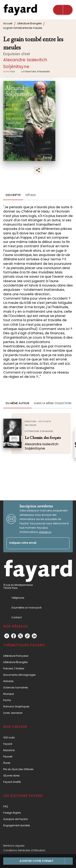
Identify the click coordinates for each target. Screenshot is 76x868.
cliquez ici (45, 532)
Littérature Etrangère (29, 23)
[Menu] (63, 10)
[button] (36, 72)
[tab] (13, 195)
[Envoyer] (65, 543)
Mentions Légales (14, 846)
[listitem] (7, 636)
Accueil (8, 23)
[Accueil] (20, 10)
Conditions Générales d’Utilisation (24, 850)
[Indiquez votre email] (33, 543)
